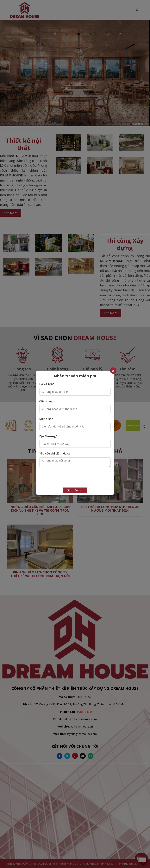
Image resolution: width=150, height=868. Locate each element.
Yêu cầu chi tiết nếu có (55, 453)
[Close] (113, 371)
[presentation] (81, 478)
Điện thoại (47, 401)
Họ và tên (47, 384)
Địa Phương (48, 436)
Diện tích (46, 419)
